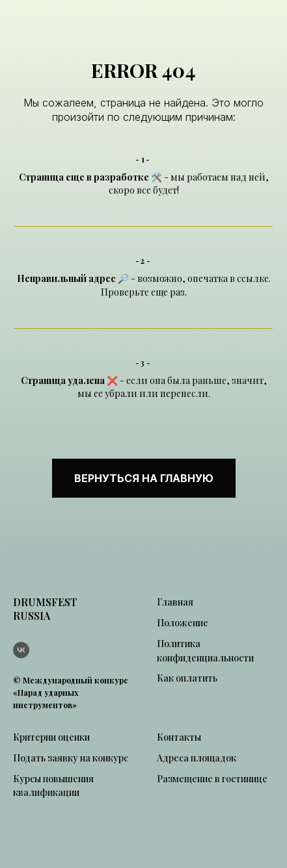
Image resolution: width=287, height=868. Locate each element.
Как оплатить (187, 678)
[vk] (21, 650)
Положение (183, 623)
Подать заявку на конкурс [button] (71, 758)
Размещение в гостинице (212, 779)
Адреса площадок (197, 758)
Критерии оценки (51, 737)
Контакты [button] (179, 737)
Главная (175, 602)
